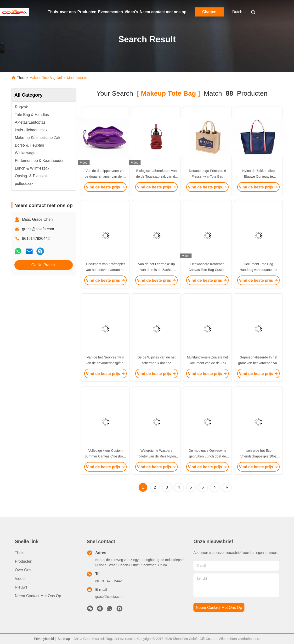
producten (24, 561)
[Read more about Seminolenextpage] (215, 487)
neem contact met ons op (219, 608)
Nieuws (21, 587)
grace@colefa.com (38, 229)
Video (20, 579)
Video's (131, 12)
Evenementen (110, 12)
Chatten (209, 12)
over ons (68, 12)
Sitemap (64, 639)
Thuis (53, 12)
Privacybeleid (44, 639)
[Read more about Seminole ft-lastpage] (227, 487)
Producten (87, 12)
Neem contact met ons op (163, 12)
